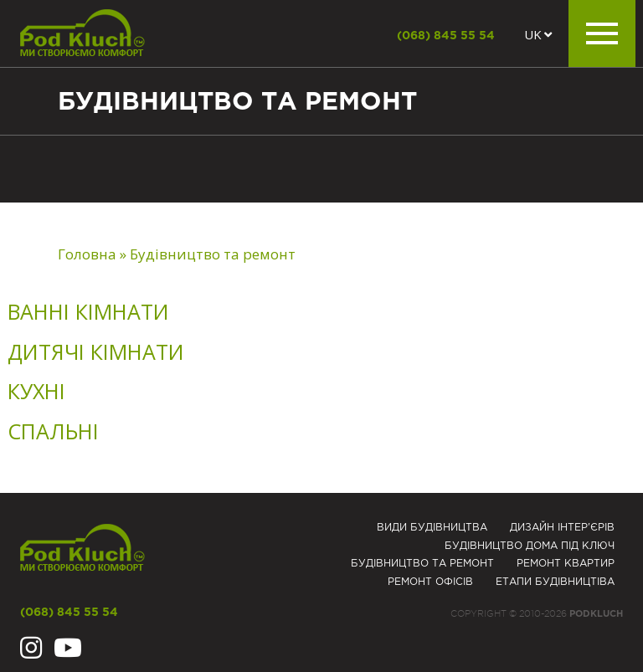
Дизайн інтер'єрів (562, 528)
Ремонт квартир (566, 564)
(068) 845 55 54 (446, 36)
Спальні (53, 431)
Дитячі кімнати (96, 351)
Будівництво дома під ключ (530, 546)
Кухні (36, 391)
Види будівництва (432, 528)
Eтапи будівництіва (555, 582)
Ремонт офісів (430, 582)
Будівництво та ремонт (422, 564)
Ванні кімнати (88, 311)
